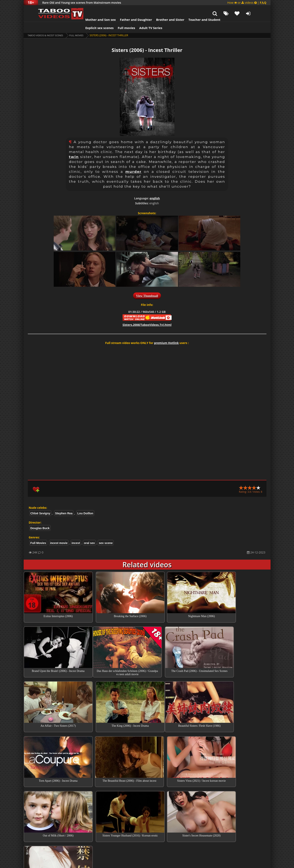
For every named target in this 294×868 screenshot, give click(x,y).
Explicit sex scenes (91, 18)
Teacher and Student (196, 9)
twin (74, 146)
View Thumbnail (147, 285)
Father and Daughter (128, 9)
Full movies (118, 18)
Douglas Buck (40, 518)
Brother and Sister (162, 9)
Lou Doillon (85, 503)
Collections (147, 811)
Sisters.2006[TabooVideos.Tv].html (147, 314)
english (155, 188)
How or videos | (247, 3)
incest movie (59, 533)
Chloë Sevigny (40, 503)
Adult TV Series (143, 18)
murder (133, 161)
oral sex (89, 533)
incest (76, 533)
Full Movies (80, 25)
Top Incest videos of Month (147, 799)
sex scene (106, 533)
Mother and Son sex (92, 9)
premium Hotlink (166, 333)
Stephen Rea (64, 503)
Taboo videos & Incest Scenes (47, 25)
